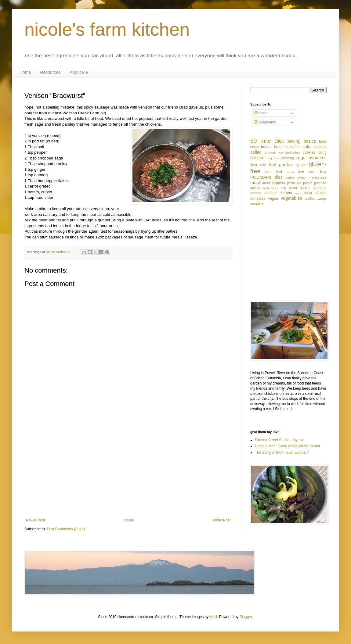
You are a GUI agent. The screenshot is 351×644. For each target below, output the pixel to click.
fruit (272, 165)
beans (255, 147)
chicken (271, 152)
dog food (273, 158)
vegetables (291, 198)
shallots (286, 193)
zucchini (257, 204)
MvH (213, 617)
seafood (270, 193)
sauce (305, 188)
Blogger (246, 617)
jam (268, 172)
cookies (309, 152)
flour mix (258, 165)
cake (307, 147)
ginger (301, 165)
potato (308, 183)
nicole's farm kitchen (107, 29)
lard (279, 172)
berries (267, 147)
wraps (322, 199)
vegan (273, 199)
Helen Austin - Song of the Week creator (288, 446)
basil (323, 141)
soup (308, 193)
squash (321, 193)
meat (255, 183)
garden (286, 165)
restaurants (270, 188)
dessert (257, 158)
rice (283, 188)
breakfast (293, 147)
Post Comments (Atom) (66, 529)
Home (25, 72)
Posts (261, 113)
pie (299, 183)
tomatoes (258, 199)
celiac (256, 152)
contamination (289, 152)
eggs (300, 158)
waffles (310, 199)
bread (279, 147)
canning (320, 147)
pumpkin (320, 183)
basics (310, 141)
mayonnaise (318, 177)
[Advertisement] (128, 468)
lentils (290, 172)
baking (294, 141)
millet (266, 183)
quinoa (255, 188)
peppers (278, 183)
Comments (265, 122)
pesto (291, 183)
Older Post (222, 520)
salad (293, 188)
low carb (307, 172)
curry (322, 152)
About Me (79, 72)
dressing (288, 158)
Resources (50, 72)
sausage (320, 188)
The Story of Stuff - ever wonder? (282, 453)
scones (255, 193)
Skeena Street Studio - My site (280, 440)
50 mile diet (267, 141)
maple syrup (295, 177)
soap (298, 193)
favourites (317, 158)
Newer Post (35, 520)
